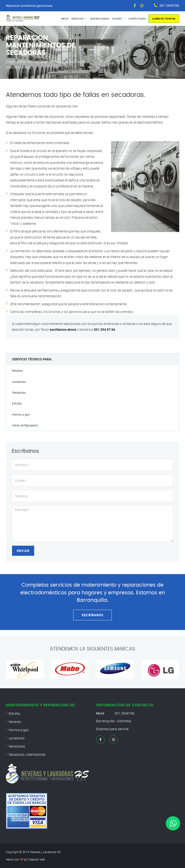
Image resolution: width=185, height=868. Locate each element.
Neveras (17, 371)
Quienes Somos (100, 19)
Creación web (36, 859)
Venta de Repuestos (25, 425)
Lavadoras (19, 382)
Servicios (77, 19)
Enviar (23, 551)
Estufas (17, 403)
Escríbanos (93, 615)
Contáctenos (137, 19)
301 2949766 (169, 5)
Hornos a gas (21, 414)
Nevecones (17, 746)
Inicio (65, 19)
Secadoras (19, 393)
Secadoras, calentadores (27, 754)
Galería (117, 19)
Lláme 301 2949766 (164, 19)
